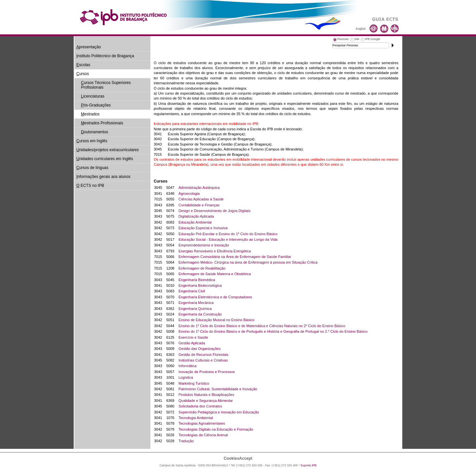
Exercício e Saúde (193, 337)
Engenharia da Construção (200, 314)
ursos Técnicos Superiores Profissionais (106, 85)
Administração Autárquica (199, 188)
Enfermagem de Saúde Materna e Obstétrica (215, 274)
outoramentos (95, 132)
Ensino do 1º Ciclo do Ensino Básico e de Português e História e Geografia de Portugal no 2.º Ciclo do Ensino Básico (273, 331)
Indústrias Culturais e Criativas (203, 360)
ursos (83, 74)
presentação (89, 47)
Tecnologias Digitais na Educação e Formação (216, 429)
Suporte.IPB (309, 465)
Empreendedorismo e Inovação (204, 245)
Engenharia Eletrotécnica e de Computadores (215, 297)
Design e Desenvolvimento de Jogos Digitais (215, 211)
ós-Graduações (96, 105)
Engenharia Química (195, 309)
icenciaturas (93, 96)
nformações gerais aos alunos (103, 177)
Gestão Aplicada (192, 343)
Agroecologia (189, 193)
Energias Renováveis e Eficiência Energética (215, 251)
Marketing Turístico (194, 383)
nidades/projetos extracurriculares (108, 150)
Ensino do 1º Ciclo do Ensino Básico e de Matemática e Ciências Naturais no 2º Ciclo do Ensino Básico (262, 326)
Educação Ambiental (195, 222)
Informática (187, 366)
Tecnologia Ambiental (196, 418)
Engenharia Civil (192, 291)
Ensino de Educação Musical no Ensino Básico (216, 320)
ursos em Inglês (92, 141)
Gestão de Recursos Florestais (203, 355)
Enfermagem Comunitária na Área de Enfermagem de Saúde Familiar (235, 257)
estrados (90, 114)
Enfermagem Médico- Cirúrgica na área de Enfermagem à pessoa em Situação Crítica (248, 262)
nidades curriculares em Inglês (105, 159)
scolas (83, 65)
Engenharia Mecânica (196, 303)
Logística (186, 377)
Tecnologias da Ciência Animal (203, 435)
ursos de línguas (92, 168)
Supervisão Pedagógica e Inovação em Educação (219, 412)
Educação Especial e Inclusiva (203, 228)
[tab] (340, 40)
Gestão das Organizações (199, 349)
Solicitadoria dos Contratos (200, 406)
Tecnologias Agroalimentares (202, 423)
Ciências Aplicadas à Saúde (201, 199)
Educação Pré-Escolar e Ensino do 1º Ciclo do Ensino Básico (228, 234)
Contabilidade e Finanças (199, 205)
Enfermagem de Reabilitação (202, 268)
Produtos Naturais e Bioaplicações (206, 395)
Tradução (186, 441)
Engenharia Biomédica (197, 280)
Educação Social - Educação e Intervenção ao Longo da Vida (228, 239)
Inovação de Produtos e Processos (207, 372)
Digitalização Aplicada (196, 216)
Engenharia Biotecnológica (200, 285)
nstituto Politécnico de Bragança (105, 56)
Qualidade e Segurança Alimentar (206, 401)
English (361, 29)
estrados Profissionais (102, 123)
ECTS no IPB (90, 186)
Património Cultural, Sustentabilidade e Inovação (218, 389)
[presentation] (340, 40)
